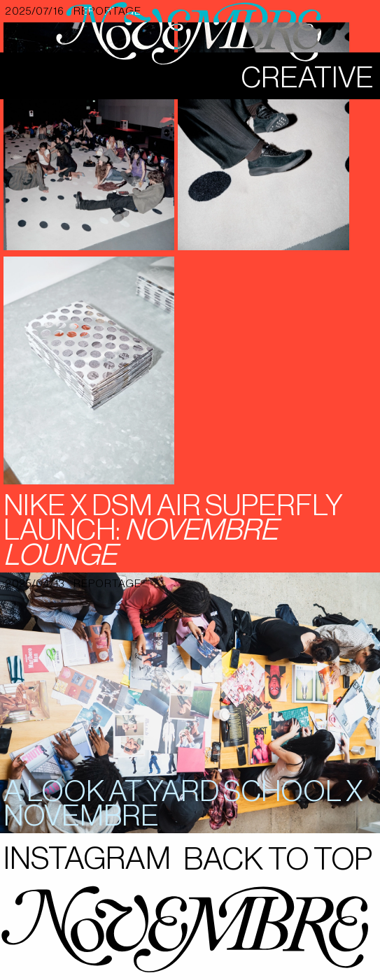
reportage (107, 584)
